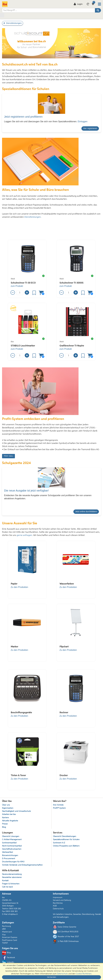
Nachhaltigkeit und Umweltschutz (16, 811)
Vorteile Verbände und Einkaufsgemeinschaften (22, 865)
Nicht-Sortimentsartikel (12, 846)
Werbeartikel (7, 852)
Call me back (7, 887)
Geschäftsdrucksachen (12, 849)
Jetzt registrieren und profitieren (23, 117)
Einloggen (83, 121)
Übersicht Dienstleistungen (65, 836)
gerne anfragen (24, 535)
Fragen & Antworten (11, 884)
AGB (55, 906)
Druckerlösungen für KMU (13, 862)
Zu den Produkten (19, 587)
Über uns (6, 805)
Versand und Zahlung (62, 900)
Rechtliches (58, 903)
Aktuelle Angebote (10, 821)
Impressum (58, 898)
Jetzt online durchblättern (86, 512)
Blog (4, 827)
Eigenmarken (8, 808)
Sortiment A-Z (59, 843)
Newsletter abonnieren (12, 877)
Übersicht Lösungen (11, 836)
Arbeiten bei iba (9, 814)
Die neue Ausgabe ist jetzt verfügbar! (26, 491)
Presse (5, 824)
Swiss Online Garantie (65, 927)
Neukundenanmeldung (12, 874)
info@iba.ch (13, 914)
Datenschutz (58, 909)
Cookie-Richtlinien (84, 974)
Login (78, 4)
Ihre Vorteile (58, 805)
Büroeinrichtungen (10, 856)
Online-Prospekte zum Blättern (66, 846)
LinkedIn (8, 962)
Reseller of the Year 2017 (66, 937)
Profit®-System (59, 808)
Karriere (5, 818)
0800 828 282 (15, 909)
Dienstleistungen (33, 217)
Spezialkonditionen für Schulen (66, 840)
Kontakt (5, 881)
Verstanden (52, 977)
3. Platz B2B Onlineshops (66, 941)
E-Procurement (9, 859)
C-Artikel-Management (12, 840)
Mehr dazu (8, 456)
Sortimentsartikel (9, 843)
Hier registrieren (90, 128)
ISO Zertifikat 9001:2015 (66, 932)
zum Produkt (17, 286)
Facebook (9, 958)
